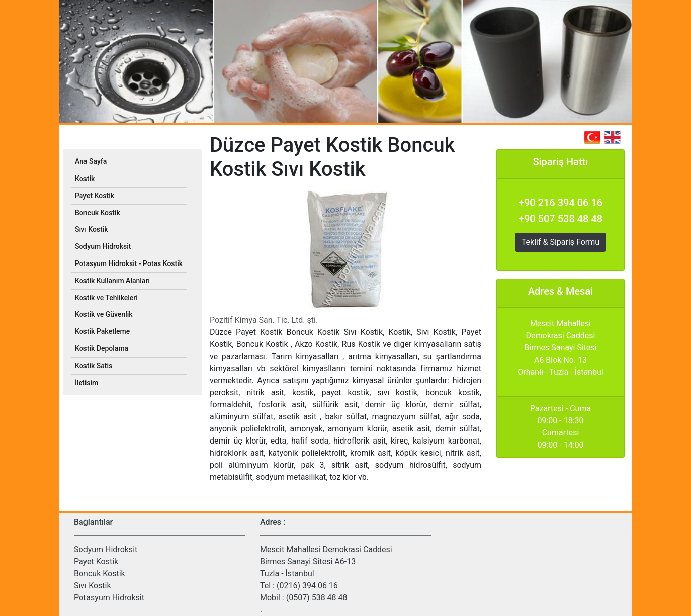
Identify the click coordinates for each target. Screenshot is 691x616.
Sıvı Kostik (93, 586)
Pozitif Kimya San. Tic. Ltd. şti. (264, 320)
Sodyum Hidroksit (106, 549)
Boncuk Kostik (100, 574)
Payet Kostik (96, 561)
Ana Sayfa (91, 161)
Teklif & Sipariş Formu (560, 242)
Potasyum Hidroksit (109, 598)
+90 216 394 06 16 (560, 203)
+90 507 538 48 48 (560, 219)
